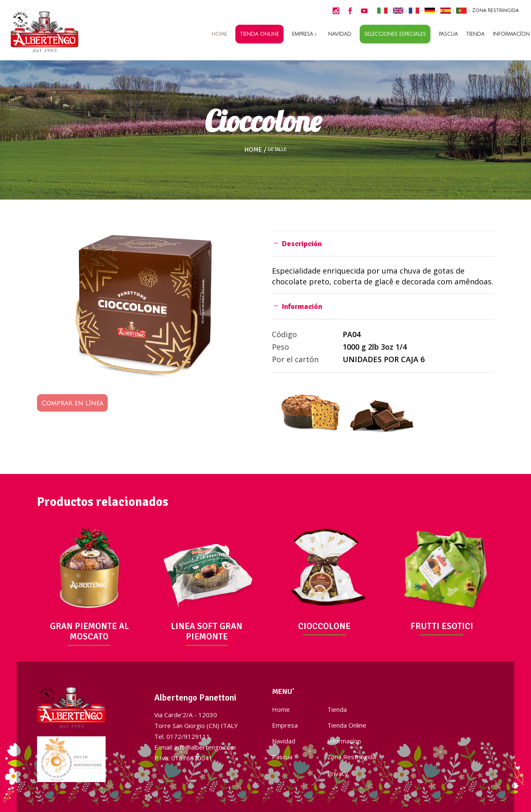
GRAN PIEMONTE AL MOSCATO (89, 631)
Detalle (277, 150)
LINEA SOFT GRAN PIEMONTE (207, 631)
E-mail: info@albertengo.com (195, 747)
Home (253, 150)
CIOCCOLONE (324, 626)
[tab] (383, 243)
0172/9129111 (188, 736)
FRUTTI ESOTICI (442, 626)
